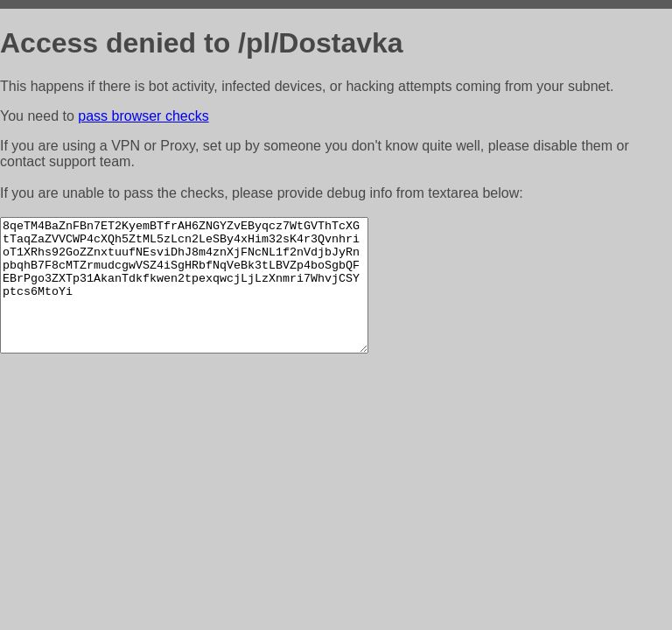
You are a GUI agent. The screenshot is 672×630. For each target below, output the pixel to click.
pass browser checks (143, 116)
